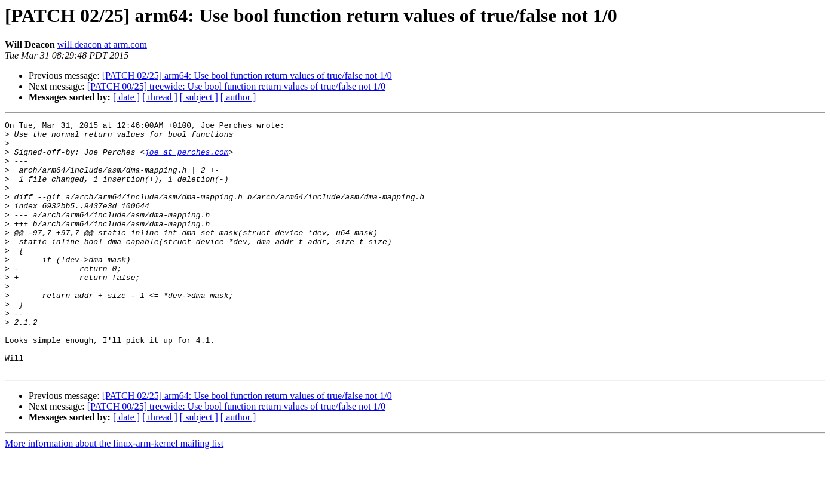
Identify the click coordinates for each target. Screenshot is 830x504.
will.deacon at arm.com (102, 44)
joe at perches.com (186, 159)
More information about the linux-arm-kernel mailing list (114, 494)
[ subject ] (199, 97)
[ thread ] (160, 97)
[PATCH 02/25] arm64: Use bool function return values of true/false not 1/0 (247, 76)
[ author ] (238, 97)
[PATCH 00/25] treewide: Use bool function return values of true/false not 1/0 (236, 86)
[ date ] (126, 97)
